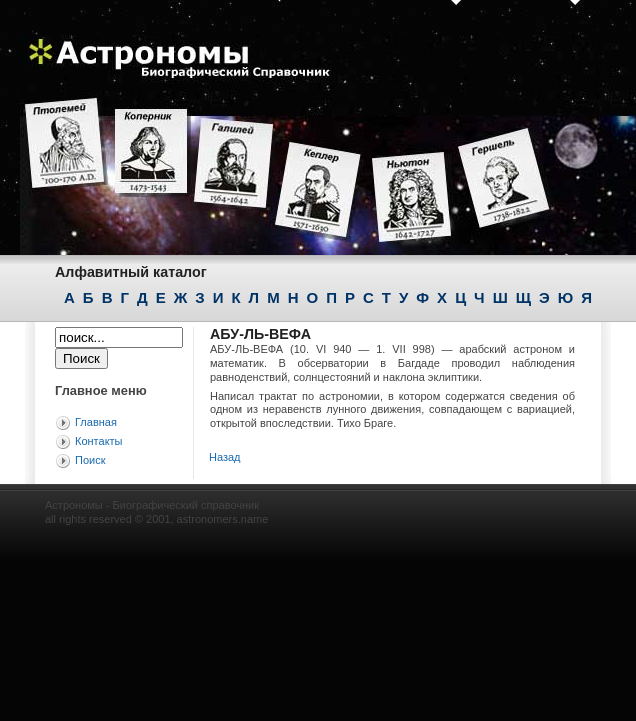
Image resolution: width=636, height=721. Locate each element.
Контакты (99, 441)
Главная (96, 422)
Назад (225, 457)
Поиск (90, 460)
